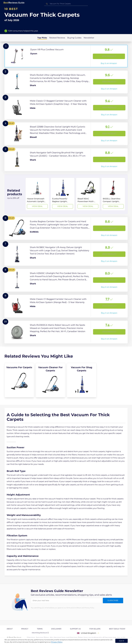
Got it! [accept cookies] (122, 641)
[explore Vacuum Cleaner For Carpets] (50, 380)
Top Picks (42, 38)
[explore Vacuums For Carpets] (19, 380)
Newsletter (89, 38)
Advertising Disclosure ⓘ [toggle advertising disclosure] (40, 633)
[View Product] (66, 56)
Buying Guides (74, 38)
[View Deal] (37, 194)
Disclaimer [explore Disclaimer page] (56, 629)
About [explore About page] (10, 629)
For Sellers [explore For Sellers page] (95, 629)
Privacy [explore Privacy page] (25, 629)
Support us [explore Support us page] (75, 629)
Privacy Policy (57, 642)
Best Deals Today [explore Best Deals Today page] (117, 629)
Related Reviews (57, 38)
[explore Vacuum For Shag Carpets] (82, 380)
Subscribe (113, 600)
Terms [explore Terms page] (40, 629)
